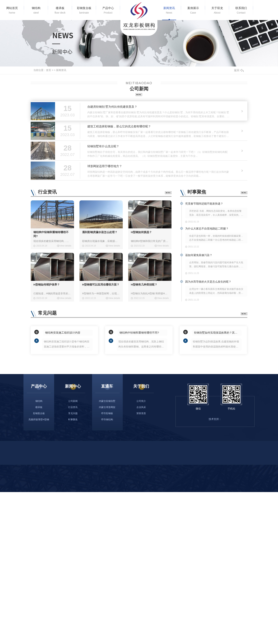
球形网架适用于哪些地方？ (105, 166)
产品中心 (108, 11)
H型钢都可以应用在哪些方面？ (101, 285)
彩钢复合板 (84, 11)
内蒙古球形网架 (107, 407)
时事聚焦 (73, 419)
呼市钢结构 (107, 419)
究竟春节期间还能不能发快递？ (204, 204)
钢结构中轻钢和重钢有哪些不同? (51, 234)
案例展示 (193, 11)
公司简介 (141, 401)
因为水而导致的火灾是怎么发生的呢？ (208, 282)
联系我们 (241, 11)
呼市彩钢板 (107, 413)
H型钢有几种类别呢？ (144, 285)
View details (66, 246)
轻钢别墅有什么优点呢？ (103, 146)
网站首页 (12, 11)
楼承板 (60, 11)
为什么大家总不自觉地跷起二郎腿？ (207, 228)
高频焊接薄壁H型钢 (39, 419)
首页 (49, 70)
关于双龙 (217, 11)
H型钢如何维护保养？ (47, 285)
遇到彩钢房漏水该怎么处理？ (100, 232)
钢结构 (36, 11)
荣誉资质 (141, 413)
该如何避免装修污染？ (199, 255)
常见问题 (73, 413)
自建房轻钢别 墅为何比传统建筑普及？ (112, 107)
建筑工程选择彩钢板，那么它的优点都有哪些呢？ (119, 126)
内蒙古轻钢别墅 (107, 401)
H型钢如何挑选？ (141, 232)
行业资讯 (73, 407)
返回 (239, 70)
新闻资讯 (169, 11)
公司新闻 (73, 401)
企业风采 (141, 407)
